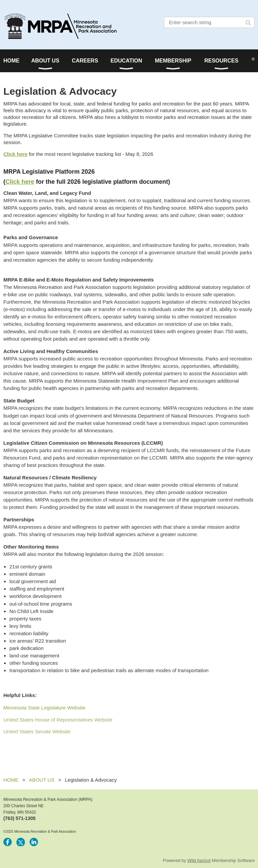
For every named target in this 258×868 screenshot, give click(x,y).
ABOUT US (42, 780)
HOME (11, 780)
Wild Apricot (199, 860)
